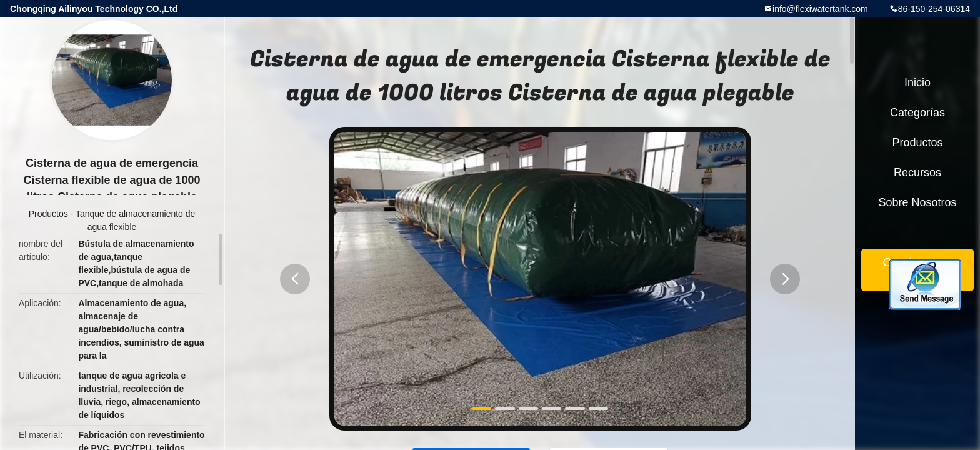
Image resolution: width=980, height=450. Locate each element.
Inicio (917, 82)
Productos (48, 214)
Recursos (917, 172)
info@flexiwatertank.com (820, 9)
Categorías (917, 112)
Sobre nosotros (917, 202)
